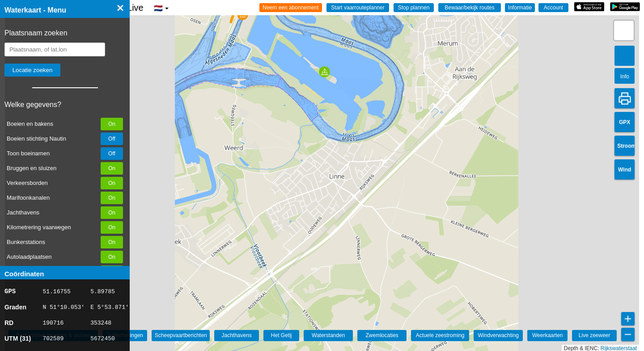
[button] (229, 17)
